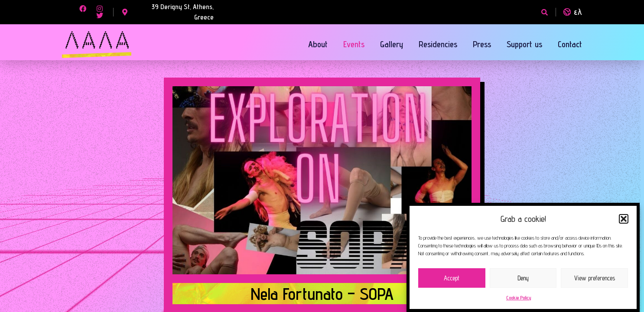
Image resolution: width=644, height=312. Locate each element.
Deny (523, 278)
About (318, 44)
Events (354, 44)
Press (482, 44)
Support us (524, 44)
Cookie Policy (519, 297)
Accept (452, 278)
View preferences (595, 278)
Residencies (438, 44)
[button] (624, 219)
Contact (570, 44)
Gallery (392, 44)
